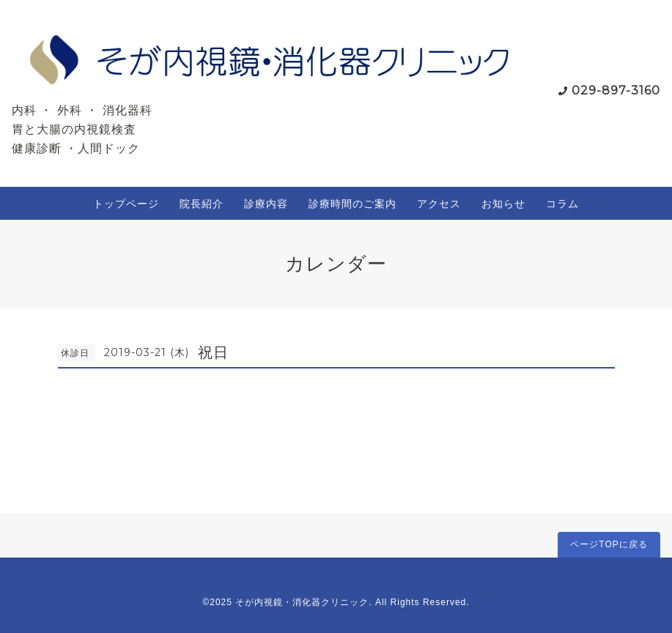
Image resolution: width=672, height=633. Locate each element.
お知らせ (503, 204)
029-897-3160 (616, 90)
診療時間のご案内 (352, 204)
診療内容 (266, 204)
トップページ (126, 204)
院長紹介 (202, 204)
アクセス (439, 204)
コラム (562, 204)
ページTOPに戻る (609, 544)
